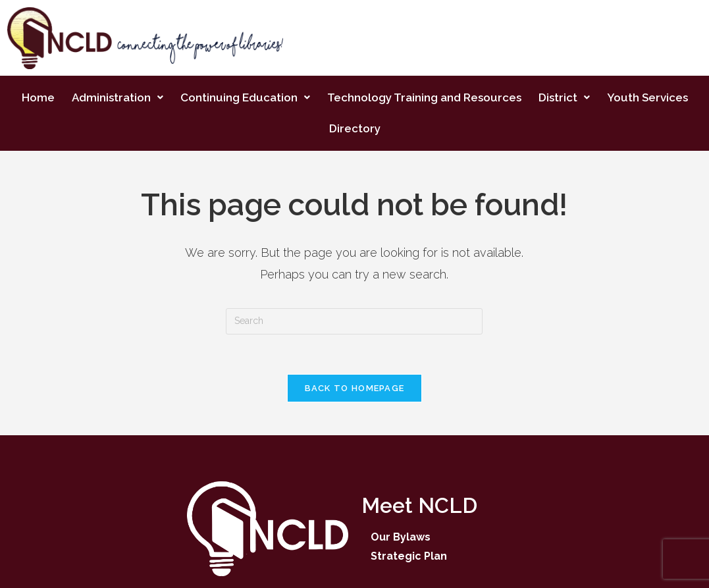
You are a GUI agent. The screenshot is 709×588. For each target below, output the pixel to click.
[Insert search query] (354, 321)
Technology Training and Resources (424, 97)
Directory (355, 128)
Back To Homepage (355, 388)
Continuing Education (245, 97)
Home (38, 97)
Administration (118, 97)
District (564, 97)
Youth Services (647, 97)
